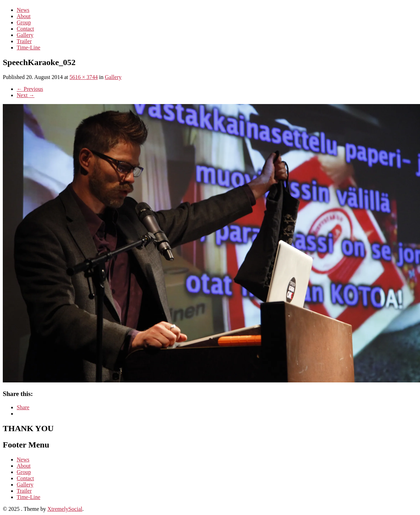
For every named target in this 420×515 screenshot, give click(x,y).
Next (26, 95)
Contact (25, 29)
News (23, 10)
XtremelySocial (65, 509)
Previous (30, 89)
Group (24, 22)
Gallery (25, 35)
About (24, 16)
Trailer (24, 41)
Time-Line (29, 47)
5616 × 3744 (84, 77)
